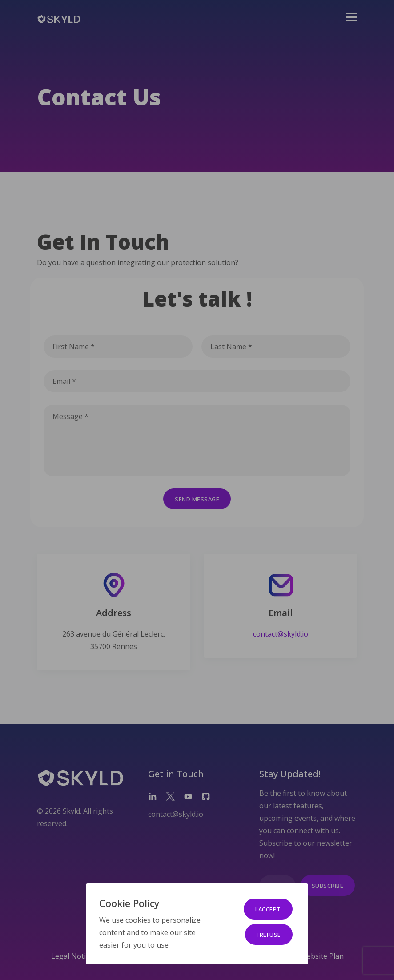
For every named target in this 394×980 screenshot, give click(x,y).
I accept (268, 909)
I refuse (269, 935)
